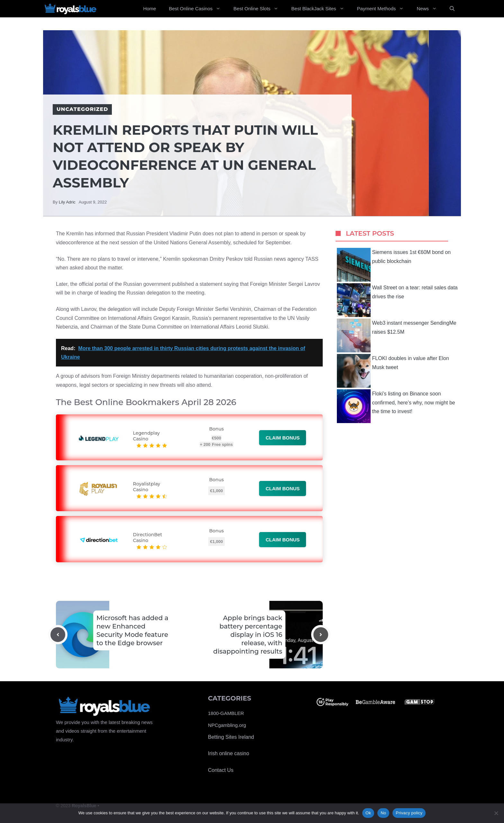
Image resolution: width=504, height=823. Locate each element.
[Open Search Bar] (452, 9)
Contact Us (221, 770)
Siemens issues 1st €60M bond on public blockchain (394, 265)
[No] (496, 813)
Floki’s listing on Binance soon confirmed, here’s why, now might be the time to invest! (396, 406)
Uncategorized (82, 109)
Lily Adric (67, 202)
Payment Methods (384, 9)
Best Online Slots (259, 9)
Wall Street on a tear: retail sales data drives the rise (397, 300)
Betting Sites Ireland (231, 737)
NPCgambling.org (227, 725)
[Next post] (321, 635)
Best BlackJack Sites (321, 9)
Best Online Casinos (198, 9)
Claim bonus (283, 438)
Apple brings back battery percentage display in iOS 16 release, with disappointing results (248, 635)
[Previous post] (58, 635)
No (383, 813)
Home (149, 9)
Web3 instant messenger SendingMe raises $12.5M (397, 335)
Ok (368, 813)
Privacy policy (409, 813)
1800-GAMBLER (226, 713)
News (430, 9)
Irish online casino (229, 753)
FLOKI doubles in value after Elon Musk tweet (393, 371)
